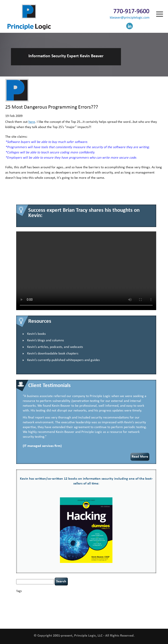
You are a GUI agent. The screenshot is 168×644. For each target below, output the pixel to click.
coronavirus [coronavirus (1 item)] (147, 597)
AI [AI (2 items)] (17, 597)
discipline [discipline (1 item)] (85, 602)
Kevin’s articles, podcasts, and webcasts (55, 347)
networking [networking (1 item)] (22, 610)
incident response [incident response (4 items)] (79, 605)
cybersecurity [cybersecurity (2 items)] (38, 601)
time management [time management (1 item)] (75, 615)
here (32, 122)
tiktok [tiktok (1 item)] (62, 615)
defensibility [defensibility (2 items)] (73, 601)
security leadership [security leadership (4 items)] (140, 610)
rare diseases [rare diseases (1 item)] (99, 610)
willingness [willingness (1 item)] (78, 620)
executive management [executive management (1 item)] (118, 602)
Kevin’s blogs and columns (45, 340)
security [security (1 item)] (120, 610)
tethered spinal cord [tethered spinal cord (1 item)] (49, 615)
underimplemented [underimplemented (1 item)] (94, 615)
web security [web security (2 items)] (64, 620)
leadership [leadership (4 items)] (128, 605)
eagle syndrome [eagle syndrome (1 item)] (98, 602)
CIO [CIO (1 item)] (111, 597)
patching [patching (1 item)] (56, 610)
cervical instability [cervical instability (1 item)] (100, 597)
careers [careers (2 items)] (74, 597)
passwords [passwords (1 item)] (46, 610)
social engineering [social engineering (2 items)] (27, 615)
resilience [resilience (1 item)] (111, 610)
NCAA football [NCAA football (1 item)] (144, 606)
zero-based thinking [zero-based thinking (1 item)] (93, 620)
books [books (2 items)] (46, 597)
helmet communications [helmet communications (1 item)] (51, 606)
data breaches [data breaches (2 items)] (56, 601)
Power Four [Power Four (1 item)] (87, 610)
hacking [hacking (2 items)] (135, 601)
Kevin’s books (36, 334)
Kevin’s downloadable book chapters (53, 354)
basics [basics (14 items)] (35, 596)
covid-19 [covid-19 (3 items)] (23, 601)
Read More (140, 457)
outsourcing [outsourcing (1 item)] (34, 610)
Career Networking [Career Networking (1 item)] (60, 597)
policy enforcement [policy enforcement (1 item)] (71, 610)
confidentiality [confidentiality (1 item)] (133, 597)
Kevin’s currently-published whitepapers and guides (63, 360)
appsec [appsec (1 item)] (23, 597)
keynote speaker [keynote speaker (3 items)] (106, 605)
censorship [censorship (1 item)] (85, 597)
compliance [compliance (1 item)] (120, 597)
